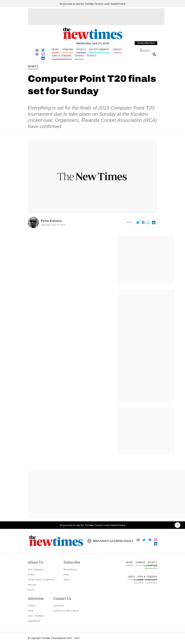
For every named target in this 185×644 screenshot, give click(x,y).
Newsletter (70, 569)
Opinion (140, 562)
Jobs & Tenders (62, 56)
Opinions (68, 49)
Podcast (151, 580)
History (32, 585)
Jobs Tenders (36, 616)
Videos (117, 49)
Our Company (36, 569)
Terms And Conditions (41, 579)
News (55, 49)
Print (66, 574)
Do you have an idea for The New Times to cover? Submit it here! (93, 4)
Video (131, 576)
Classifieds (34, 621)
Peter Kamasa (51, 221)
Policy (31, 574)
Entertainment (99, 49)
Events (92, 56)
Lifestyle (151, 566)
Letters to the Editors (66, 611)
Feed (31, 590)
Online (32, 606)
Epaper (79, 56)
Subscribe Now (146, 43)
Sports (81, 49)
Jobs (66, 579)
